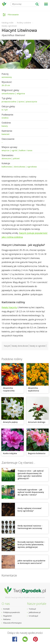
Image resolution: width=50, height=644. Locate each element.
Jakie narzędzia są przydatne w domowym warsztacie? (31, 562)
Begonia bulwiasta (37, 453)
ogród (14, 150)
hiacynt (7, 346)
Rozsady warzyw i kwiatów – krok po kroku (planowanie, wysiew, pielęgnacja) (31, 544)
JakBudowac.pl (35, 612)
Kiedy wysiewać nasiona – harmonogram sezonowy (30, 527)
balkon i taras (26, 150)
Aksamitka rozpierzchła (9, 389)
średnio (5, 118)
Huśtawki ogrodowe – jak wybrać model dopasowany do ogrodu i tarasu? (31, 492)
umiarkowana (8, 93)
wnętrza (5, 150)
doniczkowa (20, 167)
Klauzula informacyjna (12, 623)
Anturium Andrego (37, 422)
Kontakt (6, 609)
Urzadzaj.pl (33, 616)
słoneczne (6, 158)
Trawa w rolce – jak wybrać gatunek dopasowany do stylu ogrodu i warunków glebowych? (31, 475)
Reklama (7, 619)
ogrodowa (32, 167)
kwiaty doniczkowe (20, 346)
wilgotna (21, 93)
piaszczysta (32, 102)
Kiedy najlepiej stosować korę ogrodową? (30, 509)
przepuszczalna (9, 102)
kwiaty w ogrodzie (38, 346)
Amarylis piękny (10, 422)
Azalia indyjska (10, 453)
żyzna (21, 102)
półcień (16, 158)
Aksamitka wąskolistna (34, 389)
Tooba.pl (32, 609)
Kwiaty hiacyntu (9, 307)
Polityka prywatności (12, 612)
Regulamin (8, 616)
